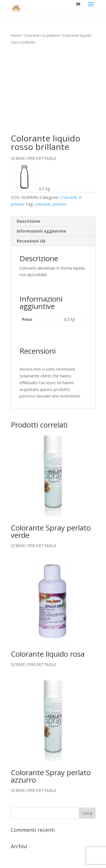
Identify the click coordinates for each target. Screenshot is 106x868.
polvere (60, 204)
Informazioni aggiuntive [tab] (41, 231)
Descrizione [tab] (29, 221)
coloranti (43, 204)
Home (16, 35)
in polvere (51, 35)
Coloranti (32, 35)
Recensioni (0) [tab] (31, 241)
